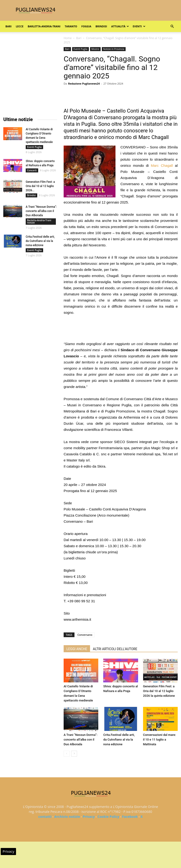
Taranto (71, 26)
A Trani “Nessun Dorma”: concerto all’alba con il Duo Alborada (80, 740)
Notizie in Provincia (114, 49)
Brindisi (101, 26)
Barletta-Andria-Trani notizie (39, 221)
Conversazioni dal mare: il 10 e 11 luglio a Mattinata (160, 740)
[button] (172, 26)
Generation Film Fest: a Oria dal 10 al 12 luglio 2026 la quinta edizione (159, 691)
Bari (8, 26)
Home (68, 38)
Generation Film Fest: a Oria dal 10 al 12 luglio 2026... (40, 186)
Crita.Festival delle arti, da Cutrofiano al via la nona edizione (119, 740)
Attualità (120, 26)
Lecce (20, 26)
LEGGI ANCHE (77, 649)
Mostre (95, 49)
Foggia (86, 26)
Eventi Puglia (80, 49)
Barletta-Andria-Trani (44, 26)
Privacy (89, 817)
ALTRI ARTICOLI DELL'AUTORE (115, 649)
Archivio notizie (67, 817)
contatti (45, 817)
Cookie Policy (108, 817)
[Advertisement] (121, 329)
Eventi (139, 26)
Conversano (85, 635)
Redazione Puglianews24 (84, 84)
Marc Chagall (161, 165)
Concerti (32, 170)
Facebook (130, 817)
